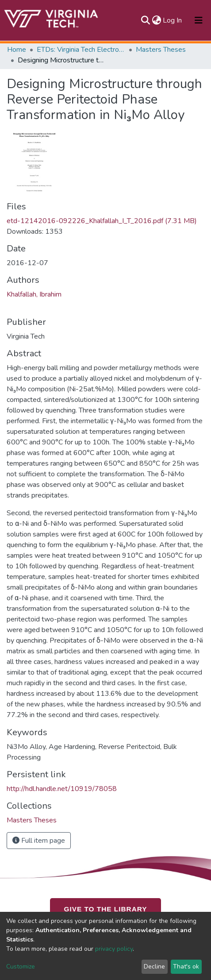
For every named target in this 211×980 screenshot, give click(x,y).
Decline (154, 966)
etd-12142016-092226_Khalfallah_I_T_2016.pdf (102, 221)
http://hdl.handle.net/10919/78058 (62, 789)
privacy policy (114, 949)
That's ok (186, 966)
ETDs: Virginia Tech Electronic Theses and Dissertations (81, 50)
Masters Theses (161, 50)
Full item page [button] (39, 841)
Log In (173, 20)
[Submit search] (145, 20)
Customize (21, 966)
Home (17, 50)
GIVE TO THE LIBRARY (106, 909)
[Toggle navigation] (199, 20)
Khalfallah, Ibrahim (34, 294)
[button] (156, 20)
